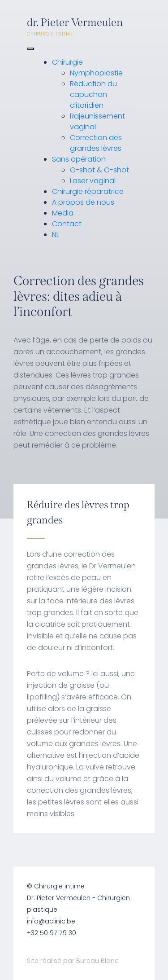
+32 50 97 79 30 (52, 933)
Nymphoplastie (96, 73)
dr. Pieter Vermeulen (84, 27)
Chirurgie (67, 62)
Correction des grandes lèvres (96, 143)
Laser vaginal (93, 181)
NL (56, 235)
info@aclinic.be (51, 921)
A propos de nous (83, 202)
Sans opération (79, 159)
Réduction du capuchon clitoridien (93, 94)
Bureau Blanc (97, 961)
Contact (67, 224)
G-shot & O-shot (99, 170)
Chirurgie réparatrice (88, 191)
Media (63, 213)
